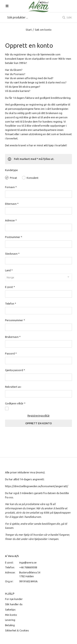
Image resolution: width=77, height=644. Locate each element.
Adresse (11, 220)
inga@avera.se (28, 562)
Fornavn (11, 187)
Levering (10, 620)
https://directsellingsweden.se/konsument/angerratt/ (37, 486)
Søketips (10, 610)
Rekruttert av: (13, 387)
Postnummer (14, 237)
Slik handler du (14, 604)
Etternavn (12, 204)
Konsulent (33, 178)
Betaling (10, 625)
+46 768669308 (28, 567)
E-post (10, 287)
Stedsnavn (12, 254)
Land (9, 270)
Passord (11, 353)
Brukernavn (13, 337)
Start (29, 30)
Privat (13, 178)
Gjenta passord (15, 370)
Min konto (11, 615)
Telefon (11, 304)
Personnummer (15, 320)
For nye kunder (14, 599)
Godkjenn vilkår (15, 403)
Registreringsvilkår (39, 416)
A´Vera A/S (12, 556)
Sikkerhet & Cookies (17, 630)
